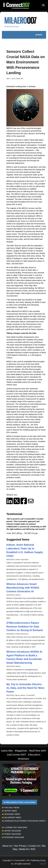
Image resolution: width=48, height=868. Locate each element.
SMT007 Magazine (11, 831)
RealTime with (38, 751)
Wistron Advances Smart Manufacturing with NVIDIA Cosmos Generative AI (23, 588)
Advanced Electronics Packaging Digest (24, 821)
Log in (43, 864)
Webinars (23, 759)
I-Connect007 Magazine (15, 827)
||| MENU (39, 35)
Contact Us (34, 846)
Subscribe (7, 751)
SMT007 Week (9, 811)
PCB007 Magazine (11, 834)
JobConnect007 (16, 755)
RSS (33, 849)
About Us (7, 846)
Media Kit (24, 849)
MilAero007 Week (12, 817)
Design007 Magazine (13, 837)
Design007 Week (11, 814)
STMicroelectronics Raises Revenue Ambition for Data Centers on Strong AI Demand (25, 626)
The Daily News (11, 808)
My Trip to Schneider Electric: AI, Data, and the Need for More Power (25, 688)
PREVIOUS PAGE (12, 27)
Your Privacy (20, 846)
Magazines (21, 751)
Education (34, 755)
